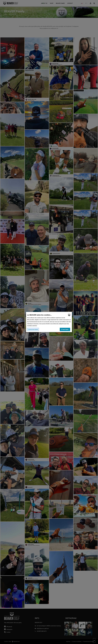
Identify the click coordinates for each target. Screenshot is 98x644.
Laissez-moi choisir (33, 329)
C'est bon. (65, 329)
